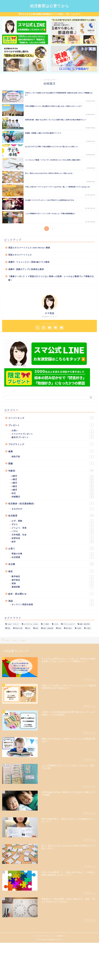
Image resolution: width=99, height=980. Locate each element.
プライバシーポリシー (44, 936)
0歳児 (53, 476)
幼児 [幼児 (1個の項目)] (29, 628)
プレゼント (51, 425)
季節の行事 (53, 554)
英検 (53, 584)
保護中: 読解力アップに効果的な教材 (26, 269)
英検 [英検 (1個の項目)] (60, 628)
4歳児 (53, 490)
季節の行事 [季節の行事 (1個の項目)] (19, 628)
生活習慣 (53, 557)
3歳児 (53, 486)
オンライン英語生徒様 (53, 605)
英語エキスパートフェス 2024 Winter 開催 (29, 248)
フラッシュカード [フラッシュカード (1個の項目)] (69, 624)
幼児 (53, 493)
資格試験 (53, 587)
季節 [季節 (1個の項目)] (9, 628)
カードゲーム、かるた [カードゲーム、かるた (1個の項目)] (31, 624)
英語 (51, 601)
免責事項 (60, 936)
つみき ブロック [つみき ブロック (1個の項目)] (13, 624)
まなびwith (53, 509)
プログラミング (51, 444)
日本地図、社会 (53, 535)
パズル (53, 531)
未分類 (51, 564)
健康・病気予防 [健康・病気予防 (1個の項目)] (85, 624)
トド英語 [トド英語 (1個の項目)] (46, 624)
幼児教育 (51, 515)
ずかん (53, 524)
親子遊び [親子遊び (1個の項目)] (69, 628)
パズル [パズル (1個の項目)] (56, 624)
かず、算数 (53, 521)
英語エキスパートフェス (20, 255)
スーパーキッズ (51, 418)
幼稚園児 (53, 497)
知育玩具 (53, 538)
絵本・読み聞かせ (51, 594)
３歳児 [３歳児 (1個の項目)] (88, 628)
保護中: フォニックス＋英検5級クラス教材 (29, 262)
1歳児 (53, 479)
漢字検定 (53, 580)
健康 (51, 451)
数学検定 (53, 577)
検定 (51, 571)
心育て (51, 548)
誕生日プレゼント (53, 437)
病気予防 (53, 457)
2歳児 (53, 483)
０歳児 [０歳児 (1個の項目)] (79, 628)
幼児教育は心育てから (50, 6)
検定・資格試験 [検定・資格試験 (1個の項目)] (48, 628)
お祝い (53, 431)
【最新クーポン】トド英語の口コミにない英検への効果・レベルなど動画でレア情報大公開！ (51, 278)
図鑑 (51, 463)
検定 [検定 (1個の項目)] (37, 628)
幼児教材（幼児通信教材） (51, 503)
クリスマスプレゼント (53, 434)
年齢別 (51, 471)
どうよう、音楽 (53, 528)
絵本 (53, 542)
